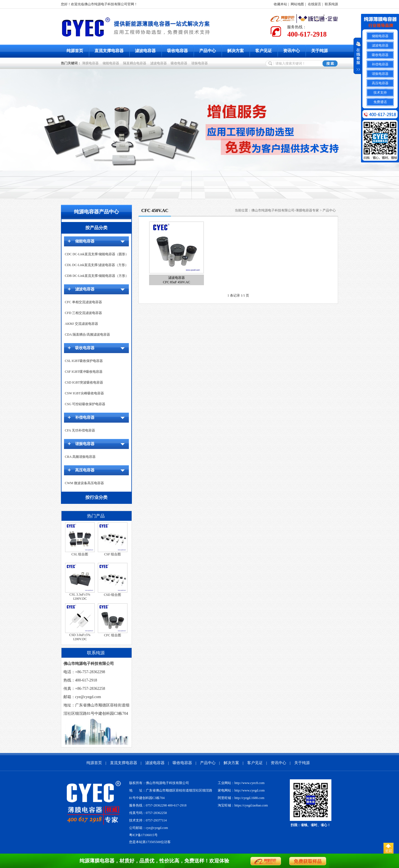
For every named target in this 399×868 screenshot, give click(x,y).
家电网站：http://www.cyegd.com (241, 790)
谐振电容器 (200, 63)
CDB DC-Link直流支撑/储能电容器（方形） (97, 276)
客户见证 (264, 51)
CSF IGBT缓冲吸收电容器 (84, 372)
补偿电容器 (85, 418)
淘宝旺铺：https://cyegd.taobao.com (243, 805)
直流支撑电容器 (109, 51)
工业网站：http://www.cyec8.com (241, 783)
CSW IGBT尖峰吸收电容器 (84, 393)
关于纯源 (319, 51)
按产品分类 (96, 228)
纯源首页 (75, 51)
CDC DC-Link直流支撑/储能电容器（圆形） (97, 254)
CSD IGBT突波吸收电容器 (84, 382)
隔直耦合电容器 (135, 63)
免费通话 (380, 102)
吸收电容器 (177, 51)
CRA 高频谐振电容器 (80, 457)
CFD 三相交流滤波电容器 (83, 313)
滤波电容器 (145, 51)
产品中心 (208, 51)
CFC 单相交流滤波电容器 (83, 302)
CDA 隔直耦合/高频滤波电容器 (87, 335)
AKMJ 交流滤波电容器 (81, 324)
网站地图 (297, 4)
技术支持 (380, 93)
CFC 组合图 (112, 635)
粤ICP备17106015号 (143, 835)
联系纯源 (331, 4)
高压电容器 (85, 470)
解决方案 (236, 51)
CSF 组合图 (112, 554)
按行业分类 (96, 497)
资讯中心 (291, 51)
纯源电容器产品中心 (96, 212)
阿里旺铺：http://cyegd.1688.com (241, 798)
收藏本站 (280, 4)
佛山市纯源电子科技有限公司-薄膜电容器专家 (285, 210)
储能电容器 (112, 63)
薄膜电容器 (91, 63)
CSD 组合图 (112, 595)
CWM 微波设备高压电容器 (84, 483)
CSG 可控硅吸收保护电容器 (85, 404)
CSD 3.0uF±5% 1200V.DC (80, 637)
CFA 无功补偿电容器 (80, 430)
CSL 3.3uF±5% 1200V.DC (80, 597)
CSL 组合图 (80, 554)
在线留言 (314, 4)
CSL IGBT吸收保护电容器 (84, 361)
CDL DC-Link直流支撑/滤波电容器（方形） (97, 265)
